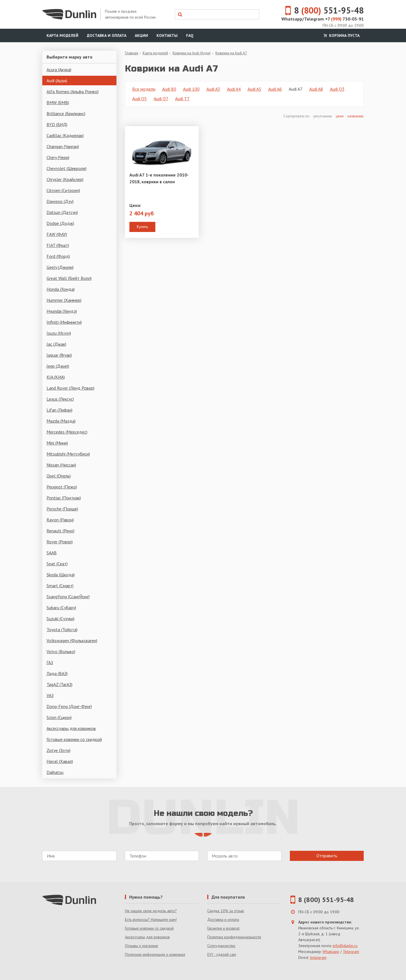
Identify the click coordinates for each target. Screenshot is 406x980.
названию (356, 116)
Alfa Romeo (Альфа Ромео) (73, 91)
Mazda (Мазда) (61, 421)
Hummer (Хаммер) (64, 300)
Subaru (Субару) (61, 608)
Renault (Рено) (60, 531)
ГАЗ (50, 662)
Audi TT (182, 99)
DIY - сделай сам (222, 954)
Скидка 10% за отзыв (226, 911)
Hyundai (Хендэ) (62, 311)
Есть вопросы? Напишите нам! (151, 919)
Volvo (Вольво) (61, 651)
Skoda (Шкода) (61, 575)
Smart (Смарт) (60, 586)
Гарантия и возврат (223, 928)
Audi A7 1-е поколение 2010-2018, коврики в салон (159, 178)
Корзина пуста (341, 35)
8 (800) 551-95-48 (326, 900)
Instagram (318, 957)
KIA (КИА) (56, 377)
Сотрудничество (221, 946)
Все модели (144, 89)
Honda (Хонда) (61, 289)
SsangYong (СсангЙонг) (68, 597)
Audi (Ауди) (57, 81)
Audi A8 (316, 89)
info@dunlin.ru (345, 946)
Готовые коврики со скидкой (74, 739)
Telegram (351, 952)
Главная (132, 53)
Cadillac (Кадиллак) (65, 135)
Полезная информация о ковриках (155, 954)
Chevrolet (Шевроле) (67, 168)
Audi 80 (169, 89)
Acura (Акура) (59, 70)
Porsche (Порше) (62, 509)
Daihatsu (55, 772)
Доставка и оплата (107, 35)
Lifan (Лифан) (59, 410)
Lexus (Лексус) (60, 399)
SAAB (52, 553)
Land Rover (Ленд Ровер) (70, 388)
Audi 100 (191, 89)
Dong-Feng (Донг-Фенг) (69, 706)
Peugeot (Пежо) (62, 487)
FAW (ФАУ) (57, 234)
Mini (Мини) (57, 443)
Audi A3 (213, 89)
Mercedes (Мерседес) (67, 432)
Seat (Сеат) (57, 564)
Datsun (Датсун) (62, 212)
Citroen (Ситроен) (63, 190)
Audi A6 (275, 89)
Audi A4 (234, 89)
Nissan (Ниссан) (61, 465)
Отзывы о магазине (142, 946)
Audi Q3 (337, 89)
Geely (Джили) (60, 267)
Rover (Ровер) (60, 542)
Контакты (167, 35)
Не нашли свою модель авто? (151, 911)
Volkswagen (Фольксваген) (72, 640)
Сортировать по (297, 116)
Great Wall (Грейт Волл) (69, 278)
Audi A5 (254, 89)
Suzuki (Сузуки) (60, 619)
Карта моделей (62, 35)
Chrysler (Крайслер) (65, 179)
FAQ (190, 35)
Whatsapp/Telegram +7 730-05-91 (323, 19)
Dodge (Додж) (60, 223)
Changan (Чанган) (63, 146)
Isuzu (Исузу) (59, 333)
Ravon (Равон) (60, 520)
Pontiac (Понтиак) (64, 498)
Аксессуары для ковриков (71, 728)
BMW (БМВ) (58, 102)
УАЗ (50, 695)
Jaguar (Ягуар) (59, 355)
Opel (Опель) (59, 476)
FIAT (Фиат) (58, 245)
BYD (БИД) (57, 124)
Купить (142, 227)
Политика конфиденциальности (234, 937)
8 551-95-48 (321, 10)
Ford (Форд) (58, 256)
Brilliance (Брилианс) (66, 113)
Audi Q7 (161, 99)
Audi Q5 (140, 99)
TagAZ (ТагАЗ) (59, 684)
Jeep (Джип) (58, 366)
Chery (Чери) (58, 157)
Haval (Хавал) (60, 761)
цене (340, 116)
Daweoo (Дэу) (60, 201)
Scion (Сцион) (59, 717)
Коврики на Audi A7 (231, 53)
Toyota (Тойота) (62, 629)
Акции (141, 35)
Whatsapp (331, 952)
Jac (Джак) (56, 344)
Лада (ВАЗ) (57, 673)
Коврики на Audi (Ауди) (192, 53)
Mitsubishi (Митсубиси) (68, 454)
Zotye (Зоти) (59, 750)
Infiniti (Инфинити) (64, 322)
